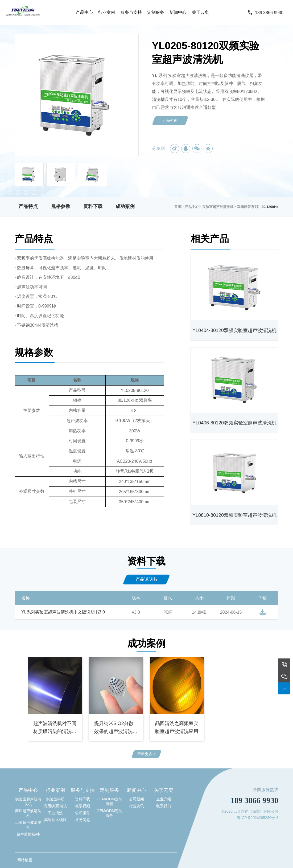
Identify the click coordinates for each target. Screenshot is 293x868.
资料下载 (93, 206)
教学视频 (82, 806)
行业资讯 (137, 806)
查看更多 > (146, 754)
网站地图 (25, 860)
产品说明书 (146, 579)
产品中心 (84, 12)
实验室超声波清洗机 (218, 207)
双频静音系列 (247, 207)
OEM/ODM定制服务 (109, 813)
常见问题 (82, 820)
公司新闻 (137, 799)
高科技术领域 (55, 820)
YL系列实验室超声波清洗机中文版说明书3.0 (63, 612)
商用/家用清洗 (55, 806)
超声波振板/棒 (28, 834)
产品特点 (28, 206)
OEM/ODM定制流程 (109, 801)
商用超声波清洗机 (28, 813)
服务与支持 (131, 12)
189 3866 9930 (269, 13)
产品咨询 (170, 120)
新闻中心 (178, 12)
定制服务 (156, 12)
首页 (178, 207)
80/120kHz (270, 207)
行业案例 (107, 12)
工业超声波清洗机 (28, 825)
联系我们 (164, 806)
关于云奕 (200, 12)
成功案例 (125, 206)
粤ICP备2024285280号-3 (258, 818)
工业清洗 (55, 813)
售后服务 (82, 813)
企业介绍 (164, 799)
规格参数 (61, 206)
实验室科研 (55, 799)
